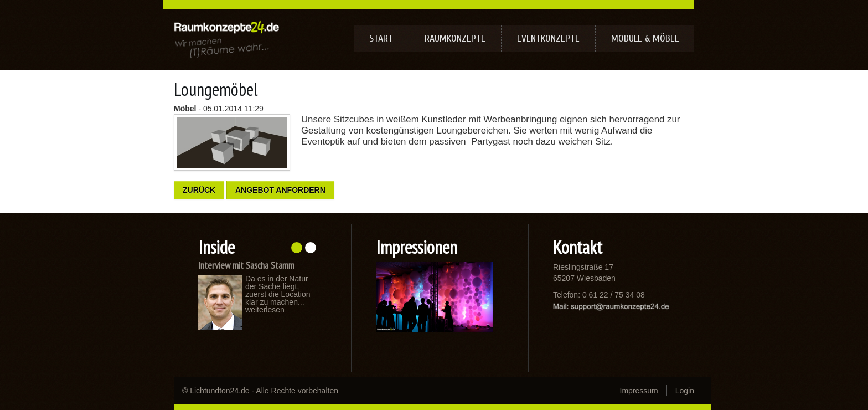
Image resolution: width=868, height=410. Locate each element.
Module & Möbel (645, 39)
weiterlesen (265, 310)
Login (685, 391)
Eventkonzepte (548, 39)
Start (381, 39)
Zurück (199, 190)
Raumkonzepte (455, 39)
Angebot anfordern (280, 190)
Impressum (639, 391)
